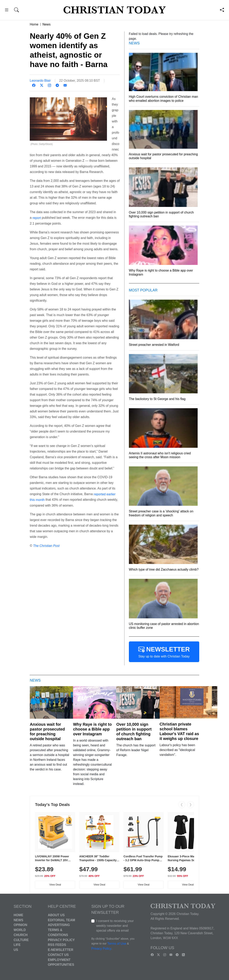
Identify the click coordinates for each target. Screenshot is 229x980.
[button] (7, 11)
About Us (56, 915)
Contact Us (58, 955)
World (20, 930)
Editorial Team (61, 920)
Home (34, 24)
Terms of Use (117, 944)
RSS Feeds (57, 945)
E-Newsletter (61, 950)
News (46, 24)
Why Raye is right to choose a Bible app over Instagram (92, 729)
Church (21, 935)
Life (17, 945)
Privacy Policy (61, 940)
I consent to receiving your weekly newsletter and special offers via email (115, 926)
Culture (21, 940)
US (16, 950)
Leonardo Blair (40, 81)
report (37, 218)
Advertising (59, 925)
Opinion (21, 925)
